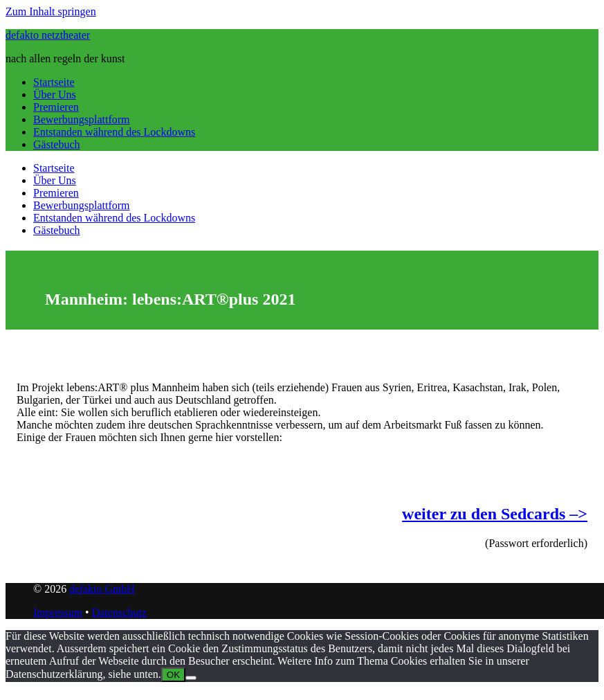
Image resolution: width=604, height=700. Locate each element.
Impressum (58, 612)
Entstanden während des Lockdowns (114, 132)
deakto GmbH (102, 589)
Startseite (54, 82)
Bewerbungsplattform (82, 119)
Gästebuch (57, 144)
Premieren (56, 107)
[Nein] (191, 678)
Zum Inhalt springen (51, 11)
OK (173, 675)
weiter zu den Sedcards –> (495, 514)
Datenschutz (119, 612)
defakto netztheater (48, 35)
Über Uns (55, 95)
